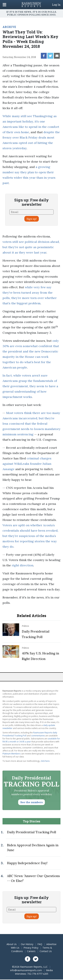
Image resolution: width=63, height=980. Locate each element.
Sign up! (32, 219)
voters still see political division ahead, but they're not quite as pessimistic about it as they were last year (31, 247)
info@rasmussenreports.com (26, 970)
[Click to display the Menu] (4, 5)
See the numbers (32, 802)
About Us (12, 944)
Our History (27, 944)
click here (45, 761)
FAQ (40, 944)
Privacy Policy (31, 948)
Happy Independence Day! (27, 863)
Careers (31, 951)
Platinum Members (11, 754)
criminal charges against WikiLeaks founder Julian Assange (27, 464)
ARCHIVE (9, 27)
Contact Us (46, 951)
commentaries (38, 736)
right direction (23, 565)
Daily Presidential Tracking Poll (32, 832)
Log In (56, 5)
